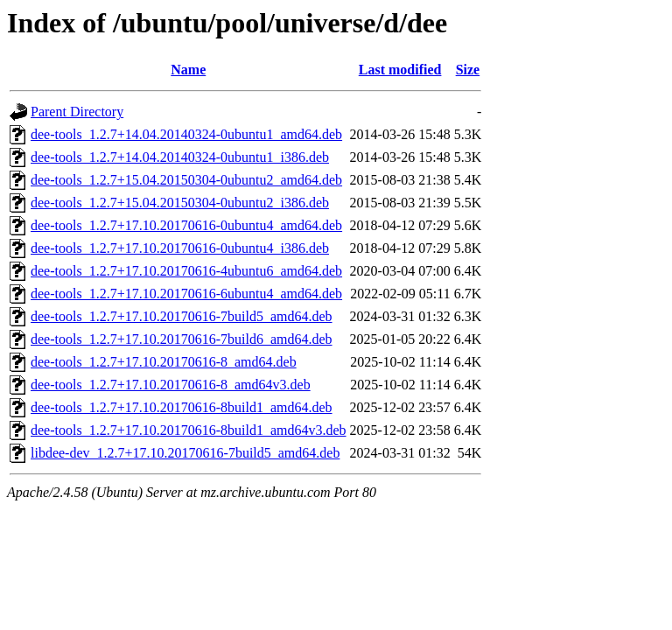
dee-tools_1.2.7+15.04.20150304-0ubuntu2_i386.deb (180, 203)
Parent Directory (77, 112)
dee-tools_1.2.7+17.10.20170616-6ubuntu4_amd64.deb (186, 294)
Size (468, 70)
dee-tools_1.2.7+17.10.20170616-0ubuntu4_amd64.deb (186, 225)
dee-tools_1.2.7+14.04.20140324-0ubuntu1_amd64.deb (186, 134)
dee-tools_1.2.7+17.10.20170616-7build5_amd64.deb (182, 316)
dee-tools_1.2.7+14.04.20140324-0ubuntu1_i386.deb (180, 157)
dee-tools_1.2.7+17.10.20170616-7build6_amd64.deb (182, 339)
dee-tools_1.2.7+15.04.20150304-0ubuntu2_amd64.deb (186, 180)
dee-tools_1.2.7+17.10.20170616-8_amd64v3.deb (171, 385)
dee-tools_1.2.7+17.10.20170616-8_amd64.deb (164, 362)
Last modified (400, 70)
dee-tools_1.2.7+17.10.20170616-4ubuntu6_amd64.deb (186, 271)
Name (188, 70)
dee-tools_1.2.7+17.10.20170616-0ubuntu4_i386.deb (180, 248)
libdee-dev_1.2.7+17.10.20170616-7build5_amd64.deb (185, 453)
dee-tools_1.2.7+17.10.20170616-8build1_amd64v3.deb (189, 430)
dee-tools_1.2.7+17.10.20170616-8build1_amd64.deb (182, 407)
